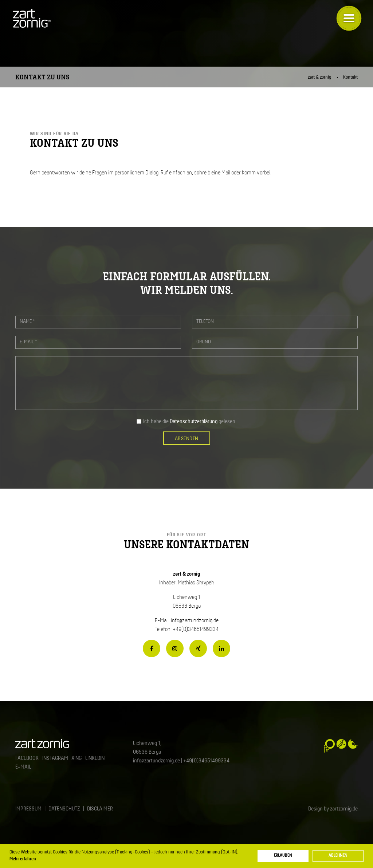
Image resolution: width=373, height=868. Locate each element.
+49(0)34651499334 (206, 761)
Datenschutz (64, 809)
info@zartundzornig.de (195, 621)
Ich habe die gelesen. (190, 422)
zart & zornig (320, 77)
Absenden (187, 439)
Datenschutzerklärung (194, 422)
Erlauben (283, 855)
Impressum (28, 809)
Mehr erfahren (23, 859)
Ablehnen (338, 855)
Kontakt (350, 77)
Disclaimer (100, 809)
